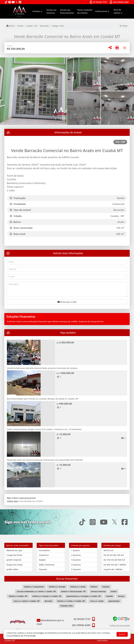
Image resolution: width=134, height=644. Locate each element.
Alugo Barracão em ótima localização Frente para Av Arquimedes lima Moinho (45, 460)
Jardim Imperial (14, 560)
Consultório (44, 550)
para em (36, 591)
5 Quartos (76, 569)
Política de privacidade (120, 626)
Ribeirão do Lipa (14, 550)
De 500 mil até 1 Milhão (115, 565)
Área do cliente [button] (117, 11)
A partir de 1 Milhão (113, 569)
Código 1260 (58, 26)
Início (10, 26)
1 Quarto (75, 550)
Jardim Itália (12, 569)
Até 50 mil (108, 550)
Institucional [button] (101, 11)
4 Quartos (76, 565)
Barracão (44, 26)
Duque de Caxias (14, 565)
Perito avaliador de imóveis (85, 11)
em (73, 591)
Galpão (42, 560)
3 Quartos (76, 560)
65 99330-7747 (100, 2)
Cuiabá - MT (32, 26)
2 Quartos (76, 555)
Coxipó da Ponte (14, 555)
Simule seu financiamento (67, 11)
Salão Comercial (47, 565)
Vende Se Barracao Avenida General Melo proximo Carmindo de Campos (42, 368)
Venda (20, 26)
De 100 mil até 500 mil (114, 560)
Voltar (124, 26)
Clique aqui (12, 501)
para (34, 587)
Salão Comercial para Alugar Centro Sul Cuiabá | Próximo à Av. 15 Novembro (44, 429)
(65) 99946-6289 (121, 2)
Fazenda (43, 569)
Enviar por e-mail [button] (67, 302)
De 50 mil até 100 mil (114, 555)
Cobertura (44, 555)
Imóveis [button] (36, 11)
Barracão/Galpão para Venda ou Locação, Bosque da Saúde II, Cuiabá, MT (43, 399)
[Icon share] (6, 2)
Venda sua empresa (51, 11)
